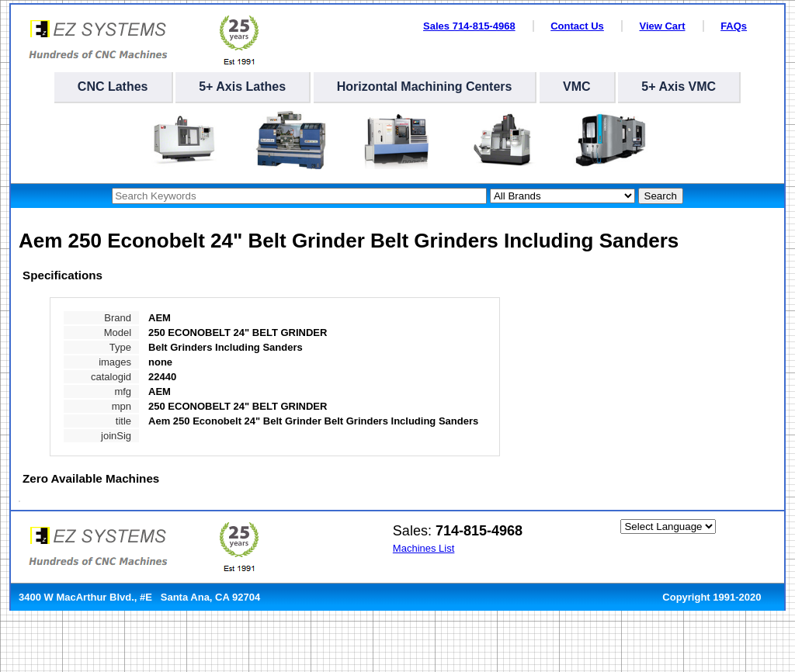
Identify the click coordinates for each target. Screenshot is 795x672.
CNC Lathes (113, 87)
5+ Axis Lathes (242, 87)
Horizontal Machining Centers (425, 87)
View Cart (662, 26)
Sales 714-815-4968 (469, 26)
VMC (577, 87)
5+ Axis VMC (679, 87)
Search (661, 196)
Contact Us (577, 26)
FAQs (734, 26)
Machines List (424, 548)
